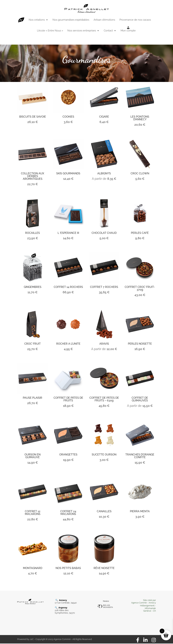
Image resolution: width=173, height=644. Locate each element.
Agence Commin (139, 603)
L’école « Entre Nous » (50, 31)
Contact (108, 31)
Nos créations (37, 20)
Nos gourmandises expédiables (71, 20)
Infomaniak (150, 608)
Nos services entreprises (82, 31)
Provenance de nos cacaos (135, 20)
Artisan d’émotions (104, 20)
